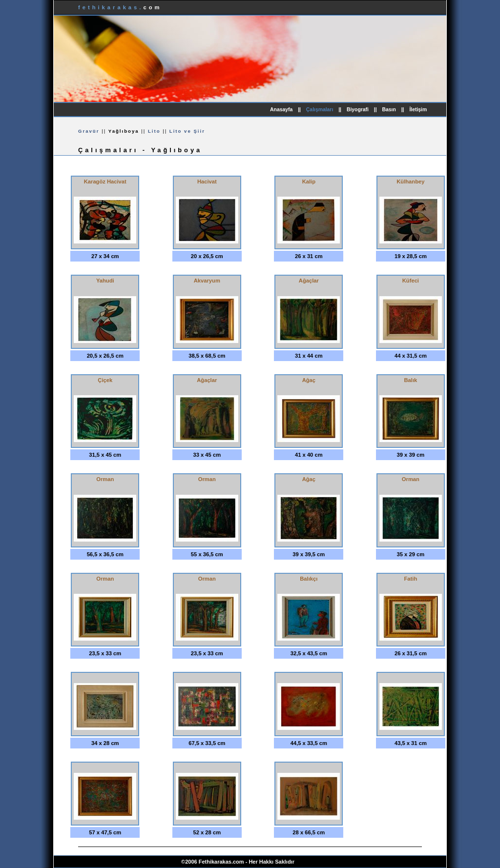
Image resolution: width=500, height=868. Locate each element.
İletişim (418, 110)
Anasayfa (281, 110)
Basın (389, 110)
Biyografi (358, 110)
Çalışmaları (320, 110)
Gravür (89, 131)
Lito (154, 131)
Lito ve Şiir (187, 131)
